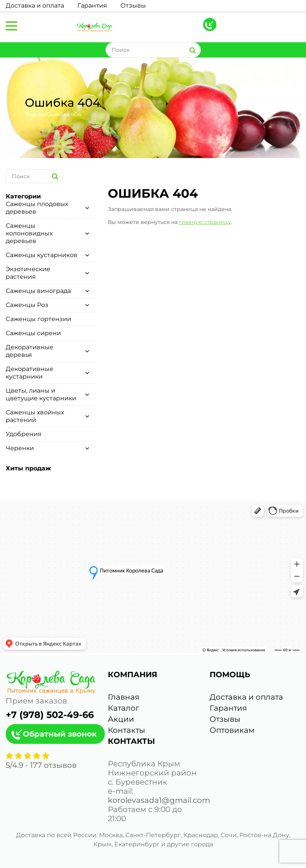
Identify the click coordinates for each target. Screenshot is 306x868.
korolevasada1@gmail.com (159, 800)
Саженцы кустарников (42, 255)
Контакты (127, 730)
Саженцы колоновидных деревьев (29, 233)
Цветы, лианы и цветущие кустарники (41, 394)
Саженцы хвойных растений (35, 416)
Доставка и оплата (35, 6)
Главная (36, 114)
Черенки (20, 448)
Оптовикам (232, 730)
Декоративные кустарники (30, 373)
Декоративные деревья (30, 351)
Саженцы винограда (38, 291)
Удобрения (24, 434)
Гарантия (92, 6)
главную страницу (205, 222)
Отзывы (133, 6)
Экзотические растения (28, 273)
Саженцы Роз (27, 305)
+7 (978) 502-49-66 (50, 715)
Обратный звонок (60, 734)
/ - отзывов (41, 765)
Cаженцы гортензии (38, 319)
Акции (121, 719)
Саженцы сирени (33, 333)
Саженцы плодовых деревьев (37, 208)
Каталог (124, 708)
